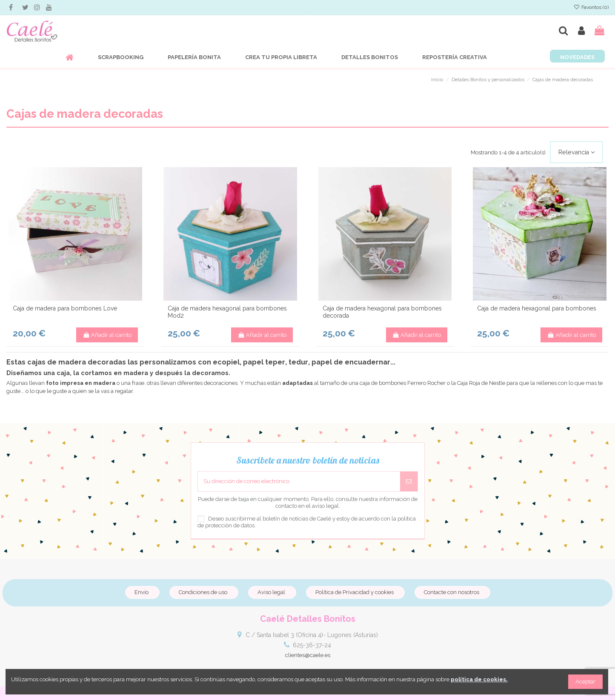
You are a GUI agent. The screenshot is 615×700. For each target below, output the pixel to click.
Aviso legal (271, 592)
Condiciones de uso (203, 592)
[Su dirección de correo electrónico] (299, 481)
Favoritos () (591, 7)
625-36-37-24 (312, 645)
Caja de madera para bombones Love (65, 308)
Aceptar (585, 682)
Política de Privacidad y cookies (355, 592)
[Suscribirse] (409, 481)
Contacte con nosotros (452, 592)
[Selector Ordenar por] (576, 152)
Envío (142, 592)
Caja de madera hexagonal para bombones (537, 308)
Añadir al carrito (107, 335)
